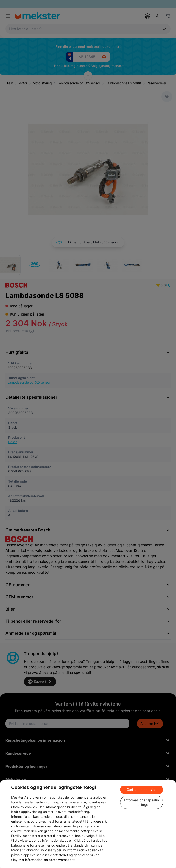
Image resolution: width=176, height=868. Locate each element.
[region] (88, 824)
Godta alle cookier (142, 790)
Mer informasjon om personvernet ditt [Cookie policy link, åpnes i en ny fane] (47, 860)
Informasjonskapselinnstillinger (142, 802)
